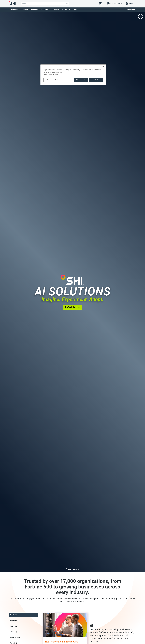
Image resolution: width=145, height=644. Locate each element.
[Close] (103, 67)
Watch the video (73, 307)
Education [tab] (14, 626)
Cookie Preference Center (52, 80)
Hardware (15, 10)
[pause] (141, 16)
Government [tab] (15, 621)
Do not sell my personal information (53, 73)
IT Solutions (45, 10)
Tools (75, 10)
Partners (34, 10)
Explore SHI (66, 10)
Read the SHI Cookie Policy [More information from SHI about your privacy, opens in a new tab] (51, 74)
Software (25, 10)
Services (56, 10)
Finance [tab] (13, 632)
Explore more (72, 569)
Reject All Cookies (81, 80)
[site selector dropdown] (109, 4)
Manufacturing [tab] (16, 637)
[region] (73, 75)
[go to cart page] (101, 4)
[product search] (45, 4)
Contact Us (118, 3)
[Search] (67, 4)
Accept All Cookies (96, 80)
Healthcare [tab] (14, 615)
